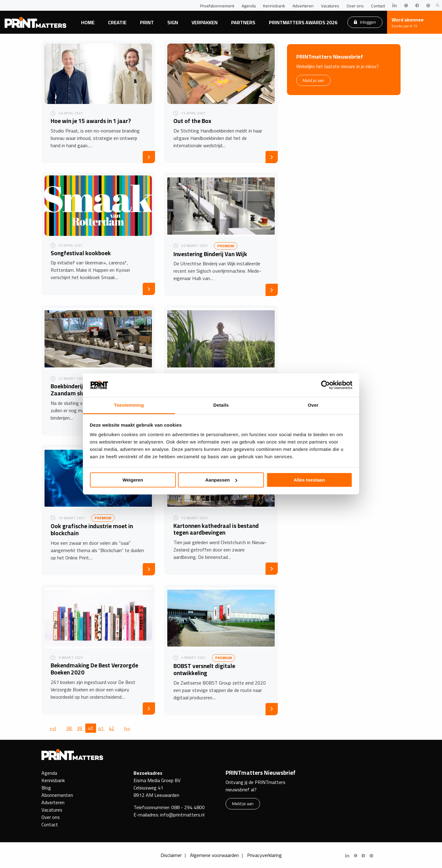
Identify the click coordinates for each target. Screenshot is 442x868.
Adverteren (303, 6)
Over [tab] (313, 405)
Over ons (355, 6)
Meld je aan (313, 80)
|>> (127, 728)
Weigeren (133, 480)
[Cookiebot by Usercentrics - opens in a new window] (326, 385)
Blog (46, 788)
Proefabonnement (217, 6)
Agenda (249, 6)
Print (147, 22)
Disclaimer (171, 855)
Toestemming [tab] (129, 405)
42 (111, 728)
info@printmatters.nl (182, 815)
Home (88, 22)
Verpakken (205, 22)
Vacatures (330, 6)
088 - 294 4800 (188, 807)
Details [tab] (221, 405)
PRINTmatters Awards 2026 (303, 22)
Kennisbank (274, 6)
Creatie (117, 22)
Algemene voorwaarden (214, 855)
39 (80, 728)
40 (91, 728)
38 (69, 728)
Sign (173, 22)
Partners (243, 22)
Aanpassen (221, 480)
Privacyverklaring (264, 855)
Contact (378, 6)
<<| (53, 728)
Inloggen (365, 22)
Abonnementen (57, 795)
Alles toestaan (309, 480)
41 (102, 728)
